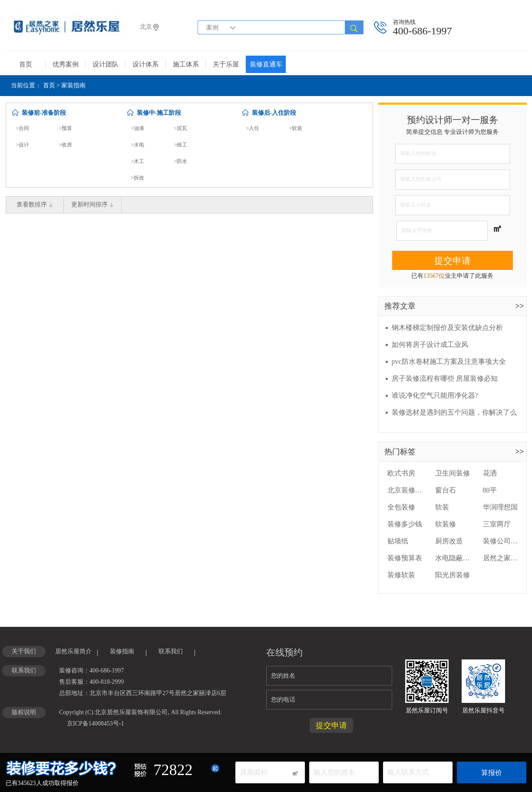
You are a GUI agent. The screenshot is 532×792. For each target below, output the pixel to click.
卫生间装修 (453, 473)
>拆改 (138, 178)
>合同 (23, 128)
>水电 (138, 145)
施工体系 (186, 64)
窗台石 (446, 490)
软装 (442, 507)
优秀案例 (66, 64)
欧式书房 (401, 473)
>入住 (253, 128)
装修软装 (401, 575)
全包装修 (401, 507)
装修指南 (122, 651)
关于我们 (24, 651)
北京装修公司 (405, 490)
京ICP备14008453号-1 (95, 724)
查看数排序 (35, 205)
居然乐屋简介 (73, 651)
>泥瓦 (181, 128)
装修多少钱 (405, 524)
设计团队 (106, 64)
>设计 (23, 145)
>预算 (66, 128)
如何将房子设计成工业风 (430, 344)
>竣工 (181, 145)
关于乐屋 (226, 64)
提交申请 (453, 261)
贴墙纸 (398, 541)
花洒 (490, 473)
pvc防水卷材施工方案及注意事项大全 (449, 361)
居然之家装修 (500, 558)
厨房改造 (449, 541)
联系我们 (171, 651)
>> (519, 306)
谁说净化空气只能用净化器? (435, 395)
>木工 (138, 161)
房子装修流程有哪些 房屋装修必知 (445, 378)
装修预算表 (405, 558)
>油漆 (138, 128)
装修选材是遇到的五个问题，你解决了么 (454, 412)
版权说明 (24, 712)
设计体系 (145, 64)
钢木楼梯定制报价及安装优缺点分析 (447, 328)
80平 (490, 490)
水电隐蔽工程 (453, 558)
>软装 (296, 128)
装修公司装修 (500, 541)
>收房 (66, 145)
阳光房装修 (453, 575)
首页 (26, 64)
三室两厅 (497, 524)
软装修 (446, 524)
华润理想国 (500, 507)
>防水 (181, 161)
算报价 (492, 773)
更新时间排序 (92, 205)
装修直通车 (266, 64)
